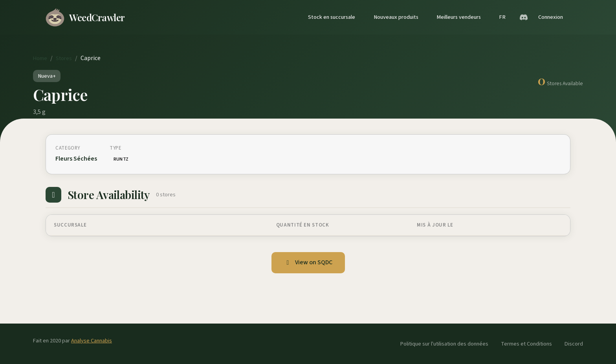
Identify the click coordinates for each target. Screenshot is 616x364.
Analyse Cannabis (92, 341)
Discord (574, 344)
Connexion (551, 17)
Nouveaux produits (396, 17)
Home (40, 58)
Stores (64, 58)
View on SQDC (308, 262)
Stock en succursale (332, 17)
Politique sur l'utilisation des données (444, 344)
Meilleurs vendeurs (459, 17)
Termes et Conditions (526, 344)
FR (502, 17)
